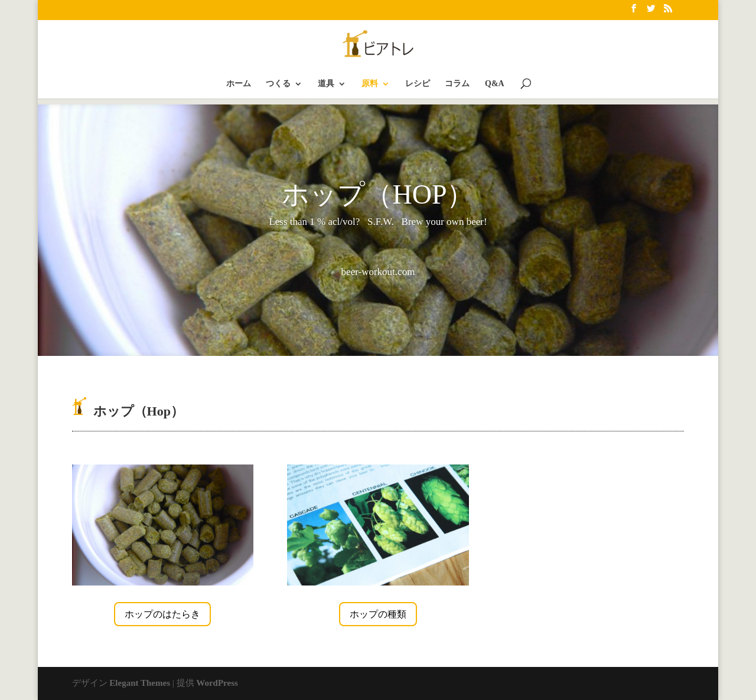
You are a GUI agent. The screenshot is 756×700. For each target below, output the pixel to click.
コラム (457, 84)
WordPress (217, 683)
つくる (278, 84)
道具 (326, 84)
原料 (370, 84)
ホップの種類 (378, 614)
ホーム (239, 84)
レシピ (418, 84)
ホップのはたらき (162, 614)
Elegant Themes (140, 683)
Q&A (495, 84)
